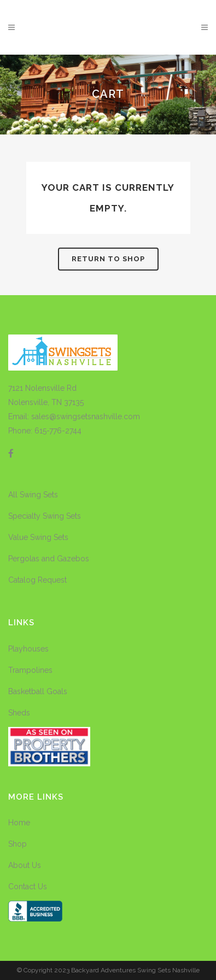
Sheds (19, 713)
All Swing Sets (33, 495)
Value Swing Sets (38, 537)
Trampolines (30, 670)
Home (19, 823)
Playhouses (28, 649)
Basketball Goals (38, 691)
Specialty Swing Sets (45, 516)
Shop (17, 844)
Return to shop (108, 259)
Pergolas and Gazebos (49, 559)
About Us (25, 865)
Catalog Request (37, 580)
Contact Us (28, 887)
